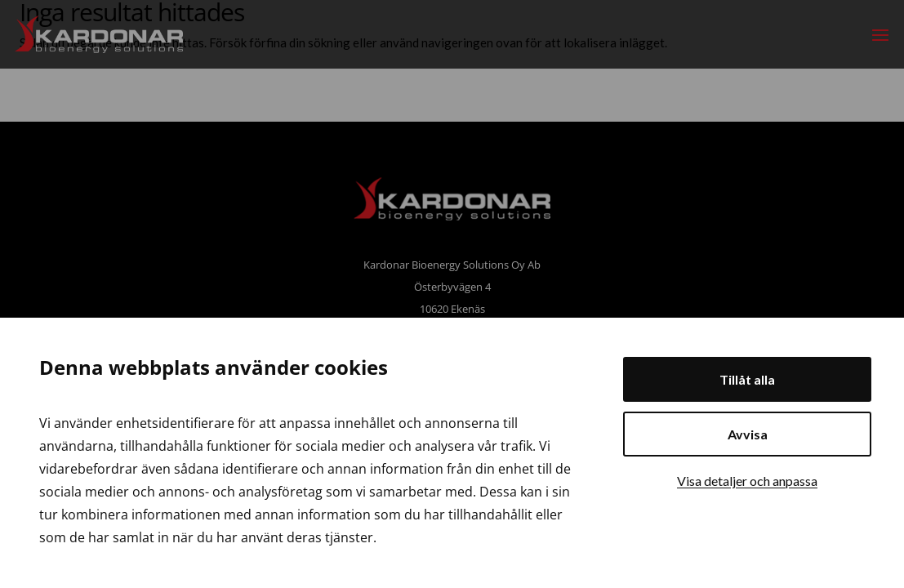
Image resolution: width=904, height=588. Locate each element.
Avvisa (748, 434)
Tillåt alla (747, 379)
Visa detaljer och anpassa (747, 481)
